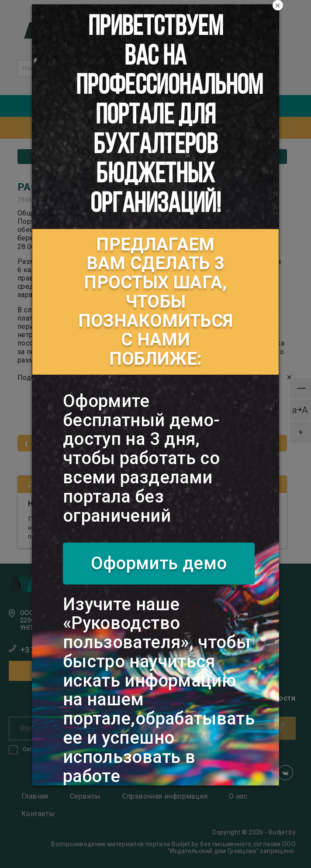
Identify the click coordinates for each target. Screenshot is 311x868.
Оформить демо (159, 563)
